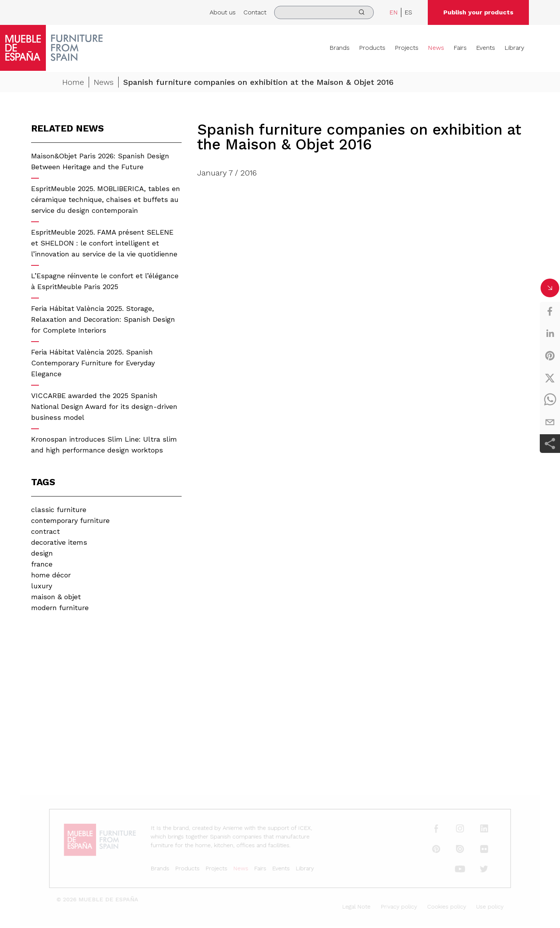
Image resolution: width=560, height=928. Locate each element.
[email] (550, 422)
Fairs (460, 48)
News (436, 48)
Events (486, 48)
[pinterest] (550, 356)
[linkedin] (550, 333)
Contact (255, 12)
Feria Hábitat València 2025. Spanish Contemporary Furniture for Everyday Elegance (93, 363)
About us (223, 12)
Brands (339, 48)
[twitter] (550, 378)
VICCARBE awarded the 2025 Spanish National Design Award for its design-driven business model (104, 406)
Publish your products (478, 12)
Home (73, 83)
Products (372, 48)
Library (514, 48)
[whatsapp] (550, 400)
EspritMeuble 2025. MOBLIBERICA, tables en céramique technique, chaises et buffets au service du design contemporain (106, 199)
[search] (324, 12)
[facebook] (550, 311)
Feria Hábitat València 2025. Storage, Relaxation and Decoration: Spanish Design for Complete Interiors (103, 319)
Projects (407, 48)
